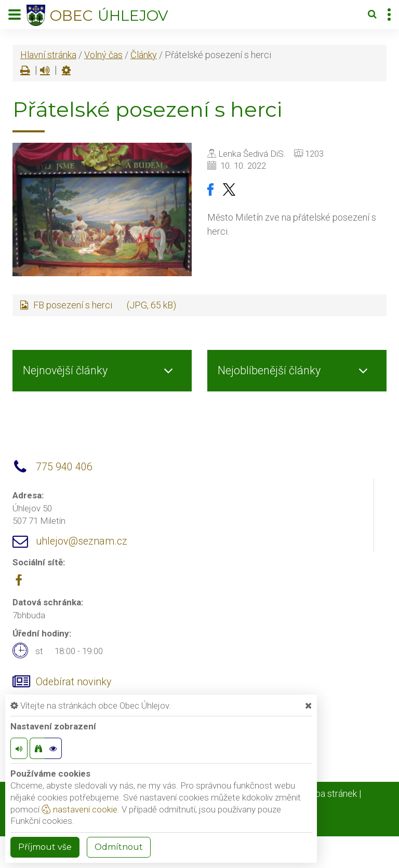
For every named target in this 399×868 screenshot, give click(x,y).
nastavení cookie (79, 809)
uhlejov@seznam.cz (82, 541)
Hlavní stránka (48, 55)
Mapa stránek (330, 794)
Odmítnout (119, 847)
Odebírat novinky (74, 682)
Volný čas (103, 55)
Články (144, 55)
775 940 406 (64, 467)
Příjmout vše (45, 847)
